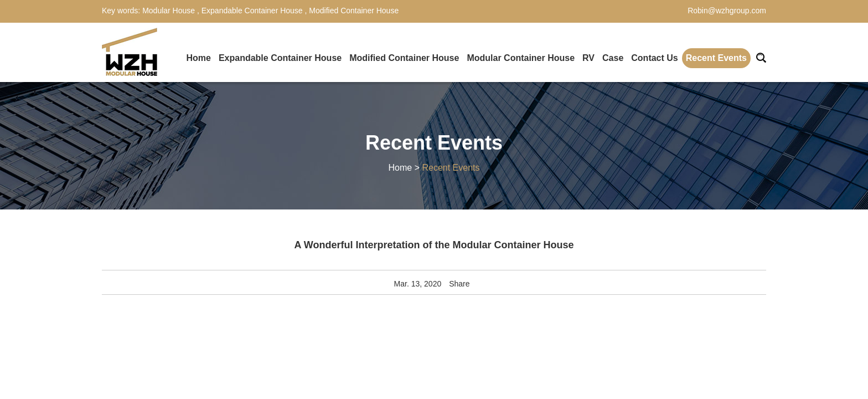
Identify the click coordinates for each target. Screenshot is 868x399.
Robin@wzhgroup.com (727, 11)
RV (588, 58)
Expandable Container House (252, 11)
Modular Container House (521, 58)
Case (613, 58)
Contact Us (654, 58)
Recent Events (716, 58)
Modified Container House (353, 11)
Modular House (170, 11)
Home (198, 58)
